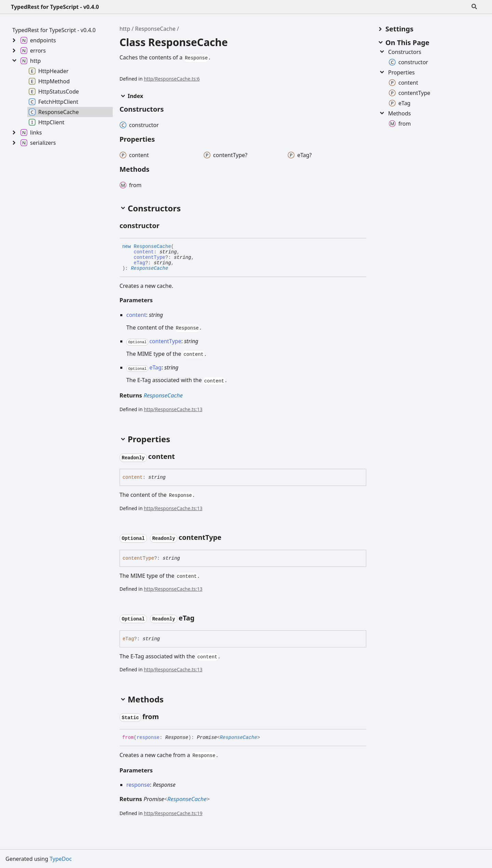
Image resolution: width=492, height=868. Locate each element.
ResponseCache (155, 29)
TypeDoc (61, 859)
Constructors (400, 52)
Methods (395, 113)
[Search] (474, 7)
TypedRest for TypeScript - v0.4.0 (55, 7)
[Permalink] (166, 226)
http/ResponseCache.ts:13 (173, 409)
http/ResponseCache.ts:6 (172, 79)
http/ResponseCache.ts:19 (173, 813)
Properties (397, 72)
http (125, 29)
